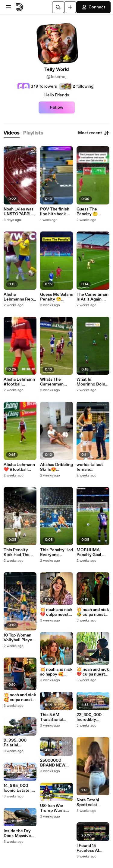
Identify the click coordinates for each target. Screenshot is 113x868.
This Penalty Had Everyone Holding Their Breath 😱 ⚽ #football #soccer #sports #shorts (56, 552)
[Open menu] (8, 7)
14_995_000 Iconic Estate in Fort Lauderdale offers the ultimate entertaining (19, 788)
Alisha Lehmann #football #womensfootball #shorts (20, 382)
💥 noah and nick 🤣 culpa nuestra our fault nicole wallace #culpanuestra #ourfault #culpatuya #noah (93, 612)
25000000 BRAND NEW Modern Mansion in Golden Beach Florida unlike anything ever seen (56, 763)
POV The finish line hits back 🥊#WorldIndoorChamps (56, 212)
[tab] (12, 133)
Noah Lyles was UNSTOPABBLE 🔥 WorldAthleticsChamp (20, 212)
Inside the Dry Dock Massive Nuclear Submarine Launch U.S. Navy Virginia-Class (17, 833)
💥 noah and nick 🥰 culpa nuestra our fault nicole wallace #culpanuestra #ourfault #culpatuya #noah (20, 697)
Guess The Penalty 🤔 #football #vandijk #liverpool (87, 212)
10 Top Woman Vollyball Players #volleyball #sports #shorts (20, 638)
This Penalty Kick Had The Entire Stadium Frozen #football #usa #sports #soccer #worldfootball (20, 552)
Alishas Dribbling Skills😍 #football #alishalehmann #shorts (56, 467)
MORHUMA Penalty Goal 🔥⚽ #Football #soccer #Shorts (92, 552)
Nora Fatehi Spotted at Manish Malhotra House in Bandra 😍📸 (93, 803)
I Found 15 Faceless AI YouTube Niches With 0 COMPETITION (92, 848)
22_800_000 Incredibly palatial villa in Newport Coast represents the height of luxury (92, 717)
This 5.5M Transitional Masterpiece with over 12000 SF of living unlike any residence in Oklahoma (56, 717)
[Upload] (70, 7)
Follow (57, 107)
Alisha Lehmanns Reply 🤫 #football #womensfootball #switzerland (20, 297)
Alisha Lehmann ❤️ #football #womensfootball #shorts (20, 467)
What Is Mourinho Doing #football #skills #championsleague (93, 382)
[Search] (58, 7)
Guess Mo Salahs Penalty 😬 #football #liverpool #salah (56, 297)
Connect (93, 7)
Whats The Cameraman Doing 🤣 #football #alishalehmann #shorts (56, 382)
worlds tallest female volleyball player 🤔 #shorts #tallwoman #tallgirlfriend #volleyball (93, 467)
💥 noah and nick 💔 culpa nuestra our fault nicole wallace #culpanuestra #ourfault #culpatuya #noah (56, 612)
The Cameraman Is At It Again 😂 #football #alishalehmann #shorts (93, 297)
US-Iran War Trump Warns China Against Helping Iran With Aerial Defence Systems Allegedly (54, 808)
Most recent (94, 133)
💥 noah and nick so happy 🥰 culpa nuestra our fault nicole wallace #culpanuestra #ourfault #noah (56, 672)
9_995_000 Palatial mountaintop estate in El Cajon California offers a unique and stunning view (19, 743)
